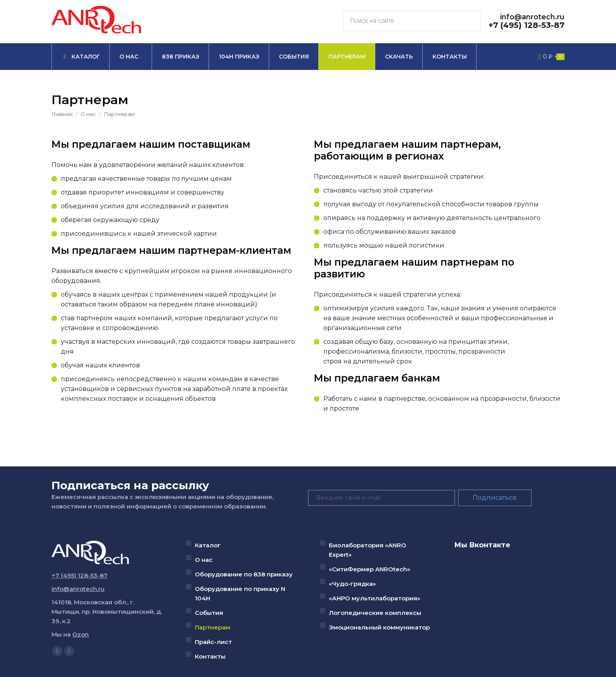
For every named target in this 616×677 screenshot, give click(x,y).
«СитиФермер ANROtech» (369, 569)
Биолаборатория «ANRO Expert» (368, 550)
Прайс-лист (213, 642)
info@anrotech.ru (532, 17)
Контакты (210, 656)
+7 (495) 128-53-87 (526, 25)
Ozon (81, 634)
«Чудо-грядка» (352, 584)
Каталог (208, 545)
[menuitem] (81, 57)
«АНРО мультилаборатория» (375, 598)
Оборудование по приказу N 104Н (240, 594)
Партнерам (213, 627)
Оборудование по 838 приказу (244, 574)
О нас (204, 560)
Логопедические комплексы (375, 613)
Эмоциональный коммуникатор (379, 627)
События (209, 613)
